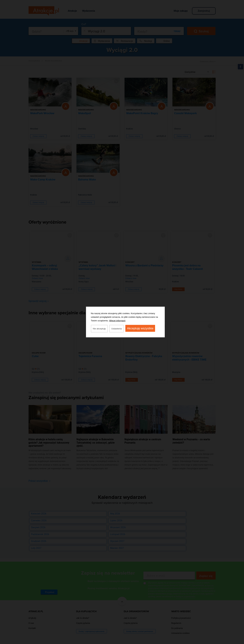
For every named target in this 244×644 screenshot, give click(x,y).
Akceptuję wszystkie (140, 328)
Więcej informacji (117, 321)
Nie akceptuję (99, 329)
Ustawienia (117, 329)
